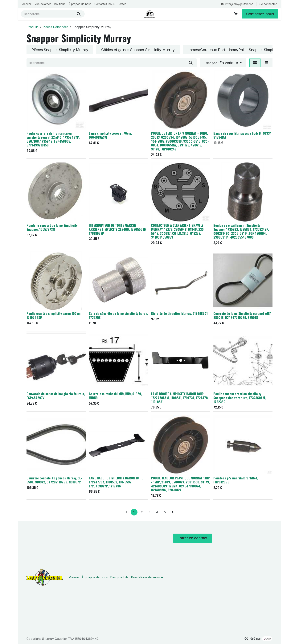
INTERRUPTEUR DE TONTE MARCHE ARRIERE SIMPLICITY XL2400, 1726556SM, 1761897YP (118, 229)
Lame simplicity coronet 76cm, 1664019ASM (110, 135)
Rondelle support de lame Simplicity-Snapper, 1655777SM (53, 227)
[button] (223, 63)
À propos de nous (95, 577)
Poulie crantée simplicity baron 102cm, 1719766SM (54, 316)
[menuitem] (27, 4)
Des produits (119, 577)
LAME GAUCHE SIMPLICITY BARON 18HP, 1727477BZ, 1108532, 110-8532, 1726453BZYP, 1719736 (116, 482)
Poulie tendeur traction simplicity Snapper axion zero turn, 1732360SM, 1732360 (240, 398)
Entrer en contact (193, 538)
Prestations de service (147, 577)
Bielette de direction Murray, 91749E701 (179, 314)
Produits (33, 27)
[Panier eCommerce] (236, 14)
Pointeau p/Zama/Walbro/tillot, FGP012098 (236, 480)
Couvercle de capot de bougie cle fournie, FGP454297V (56, 396)
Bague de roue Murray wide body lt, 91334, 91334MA (243, 135)
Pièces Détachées (55, 27)
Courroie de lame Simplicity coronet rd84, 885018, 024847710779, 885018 (243, 316)
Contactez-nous (260, 14)
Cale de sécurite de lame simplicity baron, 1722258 (118, 316)
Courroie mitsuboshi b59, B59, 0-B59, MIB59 (115, 396)
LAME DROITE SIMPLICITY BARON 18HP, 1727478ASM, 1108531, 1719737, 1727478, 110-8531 (180, 398)
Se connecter (268, 4)
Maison (74, 577)
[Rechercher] (79, 14)
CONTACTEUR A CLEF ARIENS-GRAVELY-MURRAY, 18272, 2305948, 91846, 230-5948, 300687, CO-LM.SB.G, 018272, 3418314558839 (178, 231)
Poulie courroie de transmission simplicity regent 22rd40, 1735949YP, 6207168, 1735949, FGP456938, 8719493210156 (53, 139)
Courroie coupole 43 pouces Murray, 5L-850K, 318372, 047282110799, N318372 (54, 480)
